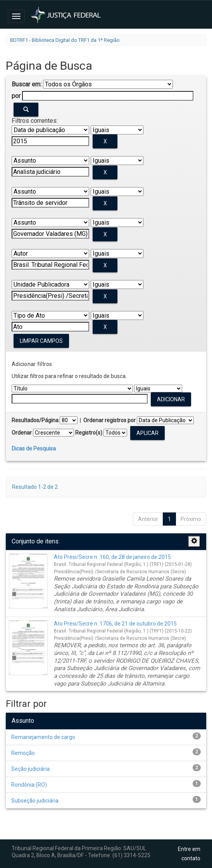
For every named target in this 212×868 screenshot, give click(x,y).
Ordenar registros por (109, 420)
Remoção (23, 753)
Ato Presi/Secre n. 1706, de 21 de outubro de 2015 (115, 624)
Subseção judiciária (35, 801)
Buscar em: (27, 84)
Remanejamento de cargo (43, 737)
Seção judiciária (30, 769)
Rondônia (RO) (29, 785)
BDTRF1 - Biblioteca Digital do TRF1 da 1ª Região (65, 40)
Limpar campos (41, 341)
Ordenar (22, 433)
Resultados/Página (35, 420)
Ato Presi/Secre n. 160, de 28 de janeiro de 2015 (112, 557)
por (16, 96)
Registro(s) (89, 433)
